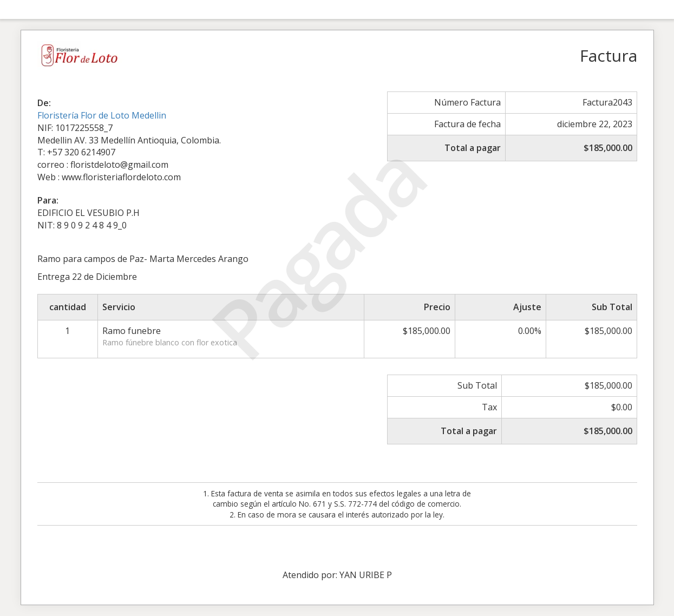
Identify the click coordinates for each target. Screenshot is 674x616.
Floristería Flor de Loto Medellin (102, 115)
